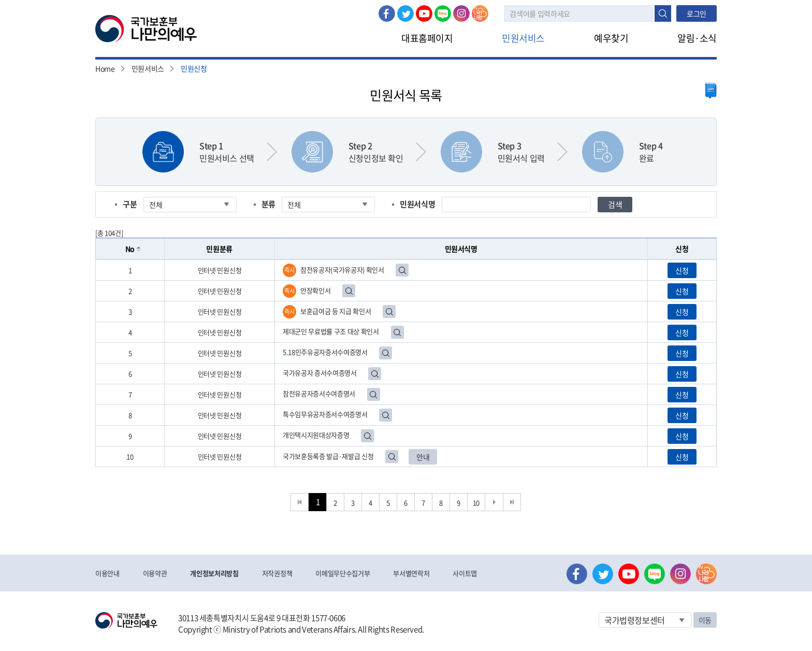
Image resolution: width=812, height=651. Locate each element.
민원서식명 (417, 204)
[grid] (406, 363)
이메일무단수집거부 (343, 573)
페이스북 (387, 13)
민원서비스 (523, 38)
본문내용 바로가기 (0, 0)
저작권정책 (277, 573)
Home (105, 68)
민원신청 (194, 68)
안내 (423, 457)
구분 (130, 204)
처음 (300, 502)
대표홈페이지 (427, 38)
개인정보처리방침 (214, 573)
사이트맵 (465, 573)
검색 (663, 13)
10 (476, 503)
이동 (705, 620)
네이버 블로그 (443, 13)
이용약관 (155, 573)
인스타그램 (461, 13)
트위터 (405, 13)
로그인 (697, 13)
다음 (494, 502)
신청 (682, 270)
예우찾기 (611, 38)
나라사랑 (480, 13)
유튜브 (424, 13)
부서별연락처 (411, 573)
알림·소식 (697, 38)
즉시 (289, 270)
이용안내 (107, 573)
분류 (269, 204)
